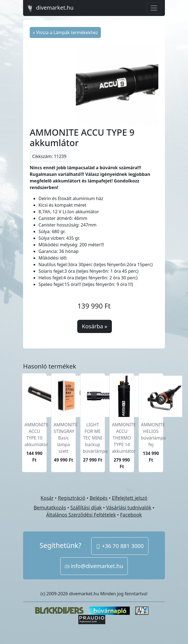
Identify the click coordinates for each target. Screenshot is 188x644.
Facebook (131, 515)
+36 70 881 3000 (120, 546)
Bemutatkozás (50, 507)
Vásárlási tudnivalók (129, 507)
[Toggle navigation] (154, 8)
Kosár (47, 498)
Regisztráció (72, 498)
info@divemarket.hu (94, 566)
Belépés (99, 498)
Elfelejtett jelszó (130, 498)
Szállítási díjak (86, 507)
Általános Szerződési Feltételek (81, 515)
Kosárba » (95, 326)
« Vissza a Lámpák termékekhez (65, 32)
